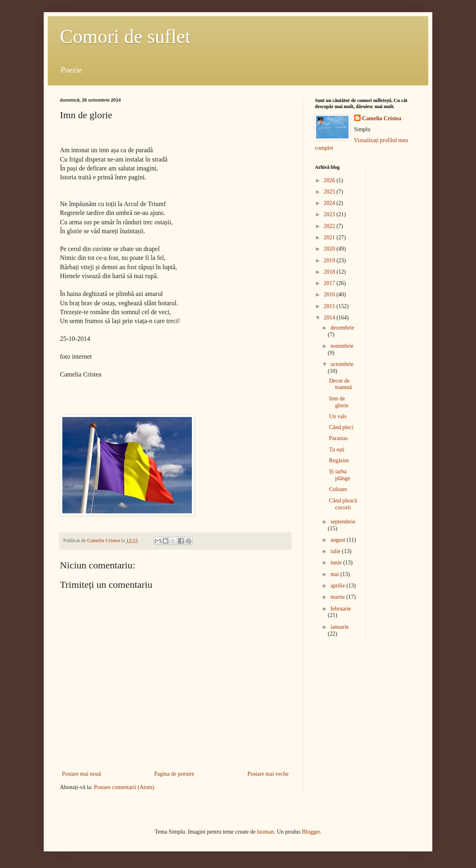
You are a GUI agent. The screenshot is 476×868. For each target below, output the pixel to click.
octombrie (342, 364)
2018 (330, 272)
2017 (330, 283)
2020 (330, 249)
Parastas (338, 438)
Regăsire (339, 461)
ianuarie (339, 627)
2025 (330, 192)
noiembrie (342, 346)
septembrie (343, 522)
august (338, 540)
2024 (330, 203)
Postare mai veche (268, 774)
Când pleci (341, 427)
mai (335, 574)
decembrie (342, 328)
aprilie (338, 586)
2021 (330, 237)
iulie (336, 551)
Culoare (338, 489)
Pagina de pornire (174, 774)
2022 (330, 226)
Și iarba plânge (340, 475)
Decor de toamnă (340, 384)
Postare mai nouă (81, 774)
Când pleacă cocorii (343, 504)
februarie (341, 609)
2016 (330, 295)
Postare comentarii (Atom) (124, 787)
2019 (330, 261)
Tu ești (337, 450)
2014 (330, 318)
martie (338, 597)
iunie (337, 563)
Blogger (311, 832)
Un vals (338, 416)
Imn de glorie (339, 402)
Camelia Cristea (382, 118)
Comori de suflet (125, 36)
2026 (330, 180)
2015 (330, 306)
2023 (330, 214)
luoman (266, 832)
